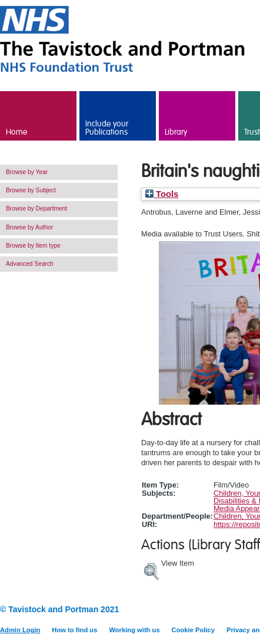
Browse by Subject (31, 190)
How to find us (74, 630)
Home (16, 132)
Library (176, 132)
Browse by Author (29, 227)
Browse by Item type (33, 246)
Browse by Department (36, 208)
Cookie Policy (193, 630)
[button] (151, 570)
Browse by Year (27, 172)
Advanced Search (30, 264)
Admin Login (20, 630)
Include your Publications (107, 128)
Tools (162, 194)
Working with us (134, 630)
